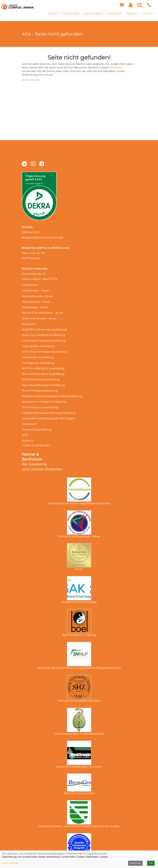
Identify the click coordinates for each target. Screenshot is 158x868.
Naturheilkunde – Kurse (37, 295)
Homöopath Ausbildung (38, 353)
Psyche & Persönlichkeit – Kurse (42, 311)
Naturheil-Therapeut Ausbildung (43, 368)
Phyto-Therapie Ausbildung (40, 384)
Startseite (116, 68)
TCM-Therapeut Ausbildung (40, 399)
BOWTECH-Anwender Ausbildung (44, 327)
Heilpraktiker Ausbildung (38, 342)
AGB (25, 425)
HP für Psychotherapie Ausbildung (44, 347)
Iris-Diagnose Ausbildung (38, 358)
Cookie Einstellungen (36, 435)
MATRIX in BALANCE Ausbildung (43, 363)
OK (151, 863)
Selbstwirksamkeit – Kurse (39, 316)
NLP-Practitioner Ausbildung (40, 373)
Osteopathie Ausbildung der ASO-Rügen (48, 410)
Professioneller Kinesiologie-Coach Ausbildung (52, 389)
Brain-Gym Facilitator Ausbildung (43, 332)
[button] (131, 6)
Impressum (29, 415)
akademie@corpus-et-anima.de (42, 238)
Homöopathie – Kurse (36, 301)
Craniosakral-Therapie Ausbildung (44, 337)
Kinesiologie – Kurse (35, 306)
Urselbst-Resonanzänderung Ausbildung (48, 404)
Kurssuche (29, 321)
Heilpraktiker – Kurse (35, 290)
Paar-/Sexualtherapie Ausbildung (43, 379)
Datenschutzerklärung (37, 420)
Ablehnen (135, 863)
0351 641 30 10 (31, 232)
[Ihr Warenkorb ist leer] (121, 6)
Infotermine (30, 285)
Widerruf (28, 430)
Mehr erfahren (10, 863)
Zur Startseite (31, 80)
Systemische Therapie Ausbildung (44, 394)
